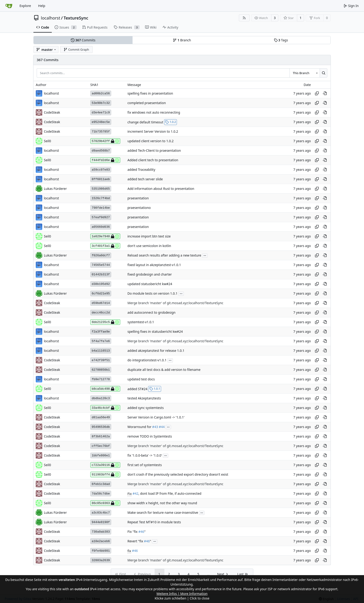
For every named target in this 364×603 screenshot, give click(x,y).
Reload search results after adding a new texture (164, 255)
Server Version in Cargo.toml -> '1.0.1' (156, 417)
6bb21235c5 (105, 322)
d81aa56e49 (101, 417)
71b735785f (101, 132)
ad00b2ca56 (101, 94)
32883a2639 (101, 560)
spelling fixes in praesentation (150, 94)
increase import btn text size (149, 236)
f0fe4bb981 (101, 551)
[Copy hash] (317, 93)
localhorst (50, 18)
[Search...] (323, 73)
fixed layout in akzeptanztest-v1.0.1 (154, 265)
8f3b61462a (101, 437)
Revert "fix (136, 541)
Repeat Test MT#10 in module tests (154, 522)
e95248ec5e (101, 122)
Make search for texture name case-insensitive (163, 513)
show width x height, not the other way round (162, 503)
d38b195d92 (101, 284)
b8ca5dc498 (105, 389)
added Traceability (141, 170)
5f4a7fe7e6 (101, 341)
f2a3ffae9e (101, 332)
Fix (130, 494)
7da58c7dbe (101, 494)
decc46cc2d (101, 313)
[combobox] (305, 73)
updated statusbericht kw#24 (150, 284)
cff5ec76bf (101, 446)
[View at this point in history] (325, 93)
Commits (83, 40)
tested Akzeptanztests (144, 398)
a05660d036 (101, 227)
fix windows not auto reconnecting (154, 113)
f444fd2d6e (105, 160)
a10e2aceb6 (101, 541)
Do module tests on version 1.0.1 (153, 294)
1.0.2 (171, 122)
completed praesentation (147, 103)
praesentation (138, 198)
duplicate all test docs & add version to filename (164, 370)
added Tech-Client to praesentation (154, 151)
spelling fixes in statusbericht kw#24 (155, 332)
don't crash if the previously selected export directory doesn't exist (178, 475)
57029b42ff (105, 141)
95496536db (101, 427)
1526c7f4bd (101, 198)
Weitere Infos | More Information (182, 594)
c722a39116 (105, 465)
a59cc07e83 (101, 170)
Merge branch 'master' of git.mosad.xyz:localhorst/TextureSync (175, 303)
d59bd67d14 (101, 303)
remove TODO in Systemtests (150, 437)
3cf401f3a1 (105, 246)
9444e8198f (101, 522)
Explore (25, 6)
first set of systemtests (145, 465)
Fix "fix (133, 532)
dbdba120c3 (101, 398)
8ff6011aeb (101, 179)
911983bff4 (105, 474)
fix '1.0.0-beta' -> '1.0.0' (145, 456)
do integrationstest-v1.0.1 (147, 360)
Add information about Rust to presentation (161, 189)
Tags (281, 40)
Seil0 (47, 141)
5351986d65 (101, 189)
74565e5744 (101, 265)
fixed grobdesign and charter (150, 275)
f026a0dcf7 (101, 255)
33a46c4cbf (105, 408)
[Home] (9, 6)
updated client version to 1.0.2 (151, 141)
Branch (182, 40)
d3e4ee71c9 (101, 113)
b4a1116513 (101, 351)
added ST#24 (137, 389)
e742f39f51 (101, 360)
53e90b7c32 (101, 103)
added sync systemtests (146, 408)
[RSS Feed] (244, 18)
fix (129, 551)
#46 (141, 532)
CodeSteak (52, 112)
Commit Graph (76, 49)
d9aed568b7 (101, 151)
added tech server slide (145, 179)
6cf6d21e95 (101, 294)
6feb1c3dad (101, 484)
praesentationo (139, 208)
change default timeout (145, 122)
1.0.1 (155, 389)
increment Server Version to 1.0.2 (153, 132)
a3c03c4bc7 (101, 513)
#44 (162, 427)
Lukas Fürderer (55, 189)
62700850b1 (101, 370)
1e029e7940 (105, 236)
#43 (155, 427)
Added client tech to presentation (153, 160)
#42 (135, 494)
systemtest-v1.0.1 (141, 322)
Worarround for (140, 427)
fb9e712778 (101, 379)
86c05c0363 (105, 503)
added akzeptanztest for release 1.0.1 (156, 351)
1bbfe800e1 (101, 456)
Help (42, 6)
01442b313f (101, 275)
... (205, 255)
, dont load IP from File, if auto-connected (170, 494)
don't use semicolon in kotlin (149, 246)
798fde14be (101, 208)
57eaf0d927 (101, 217)
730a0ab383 (101, 532)
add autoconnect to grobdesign (151, 313)
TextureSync (76, 18)
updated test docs (141, 379)
